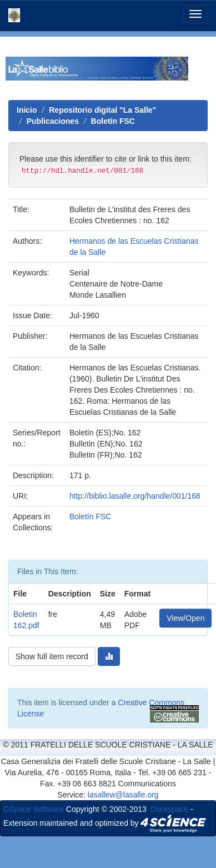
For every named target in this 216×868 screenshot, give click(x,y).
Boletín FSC (113, 121)
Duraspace (170, 809)
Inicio (27, 110)
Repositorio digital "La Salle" (102, 110)
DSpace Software (34, 809)
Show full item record (52, 656)
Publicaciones (53, 121)
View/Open (185, 618)
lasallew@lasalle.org (123, 795)
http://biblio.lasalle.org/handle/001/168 (135, 496)
